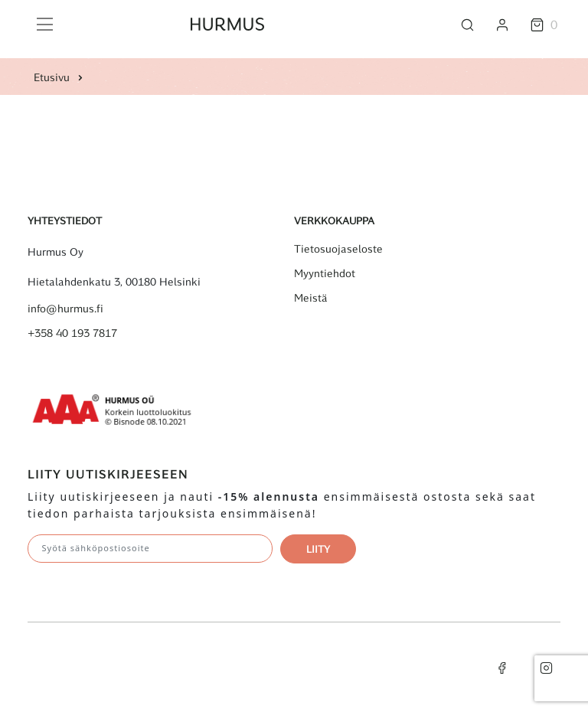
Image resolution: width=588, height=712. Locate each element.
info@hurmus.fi (65, 309)
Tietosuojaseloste (338, 249)
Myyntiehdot (325, 273)
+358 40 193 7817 (72, 333)
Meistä (311, 298)
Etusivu (52, 77)
